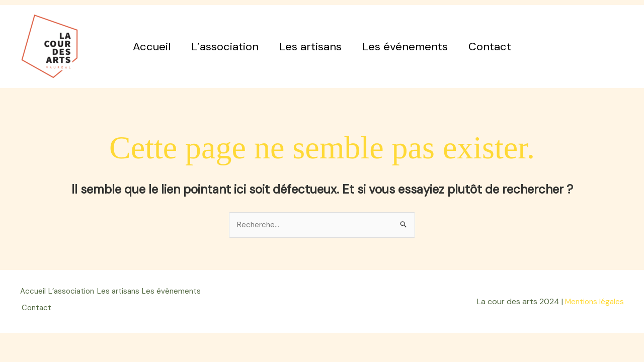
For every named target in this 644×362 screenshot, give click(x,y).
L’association (223, 47)
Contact (493, 47)
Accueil (149, 47)
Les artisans (310, 47)
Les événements (407, 47)
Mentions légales (593, 300)
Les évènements (54, 306)
